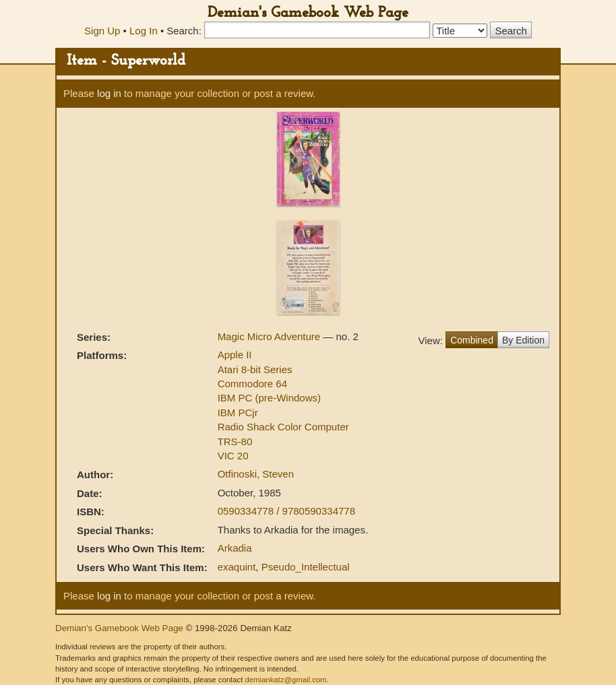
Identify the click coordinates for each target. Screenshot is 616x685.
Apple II (235, 355)
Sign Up (102, 31)
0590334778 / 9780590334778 (286, 511)
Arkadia (235, 548)
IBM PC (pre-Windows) (269, 398)
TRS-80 (235, 442)
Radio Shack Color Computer (283, 427)
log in (109, 93)
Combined (472, 340)
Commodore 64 (252, 384)
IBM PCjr (238, 413)
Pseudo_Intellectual (306, 567)
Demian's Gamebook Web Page (308, 13)
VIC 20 (233, 456)
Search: (184, 31)
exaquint (237, 567)
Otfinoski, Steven (256, 474)
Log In (144, 31)
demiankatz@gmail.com (285, 680)
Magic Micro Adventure (271, 336)
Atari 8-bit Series (255, 369)
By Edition (523, 340)
